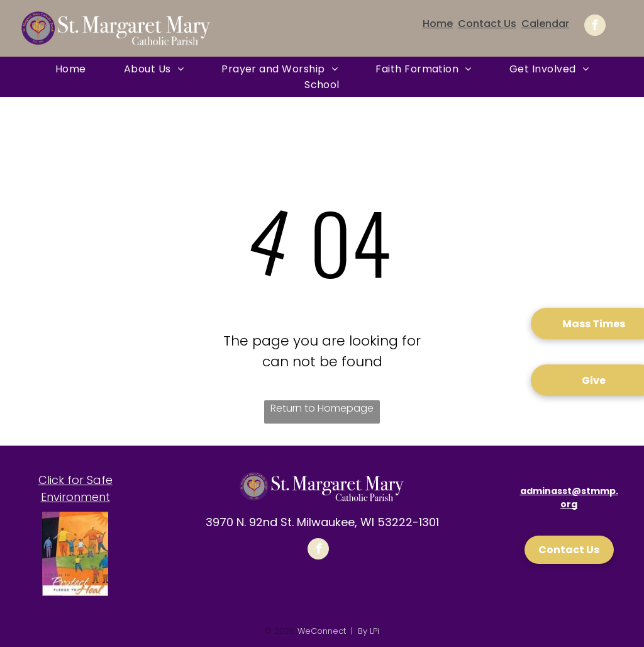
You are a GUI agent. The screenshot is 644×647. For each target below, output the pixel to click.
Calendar (545, 24)
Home (438, 24)
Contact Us (487, 24)
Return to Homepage (322, 408)
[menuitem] (71, 69)
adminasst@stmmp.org (569, 498)
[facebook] (595, 27)
